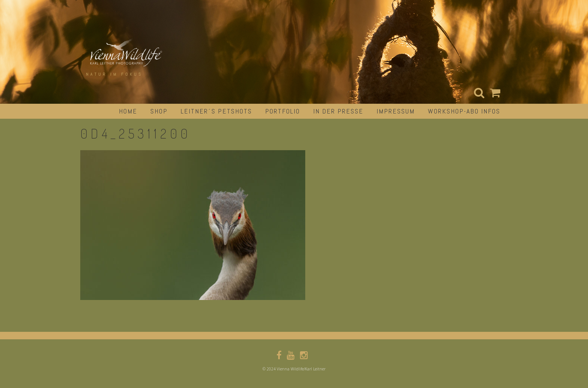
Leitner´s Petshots (216, 111)
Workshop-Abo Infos (464, 111)
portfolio (283, 111)
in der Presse (338, 111)
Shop (159, 111)
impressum (396, 111)
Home (128, 111)
